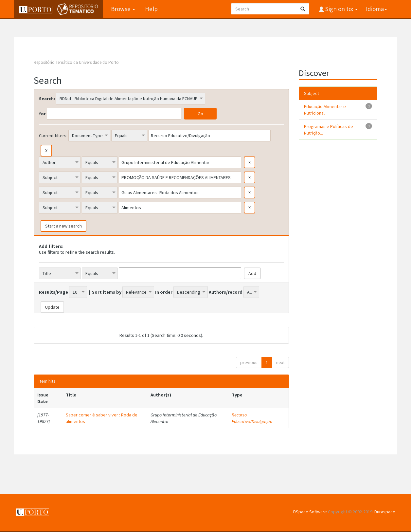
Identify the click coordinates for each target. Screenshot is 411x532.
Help (151, 9)
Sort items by (107, 292)
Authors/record (226, 292)
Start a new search (63, 226)
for (42, 114)
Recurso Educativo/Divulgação (252, 418)
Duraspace (385, 512)
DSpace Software (310, 512)
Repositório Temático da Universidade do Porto (76, 62)
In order (164, 292)
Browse (123, 9)
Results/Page (54, 292)
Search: (47, 99)
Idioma (376, 9)
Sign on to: (341, 9)
